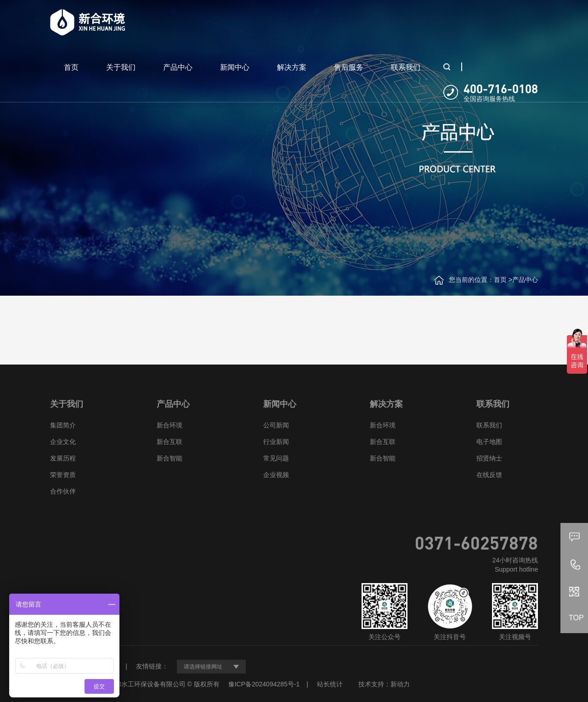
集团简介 (63, 425)
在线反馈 (489, 475)
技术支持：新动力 (384, 684)
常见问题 (276, 458)
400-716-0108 (501, 88)
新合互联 (170, 442)
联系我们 (406, 67)
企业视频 (276, 475)
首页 (71, 67)
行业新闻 (276, 442)
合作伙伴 (63, 491)
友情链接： (152, 666)
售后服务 (349, 67)
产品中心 (178, 67)
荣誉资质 (63, 475)
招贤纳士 (489, 458)
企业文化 (63, 442)
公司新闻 (276, 425)
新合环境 (170, 425)
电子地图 (489, 442)
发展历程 (63, 458)
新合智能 (170, 458)
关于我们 (121, 67)
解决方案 (292, 67)
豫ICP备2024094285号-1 (264, 684)
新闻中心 (235, 67)
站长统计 (330, 684)
